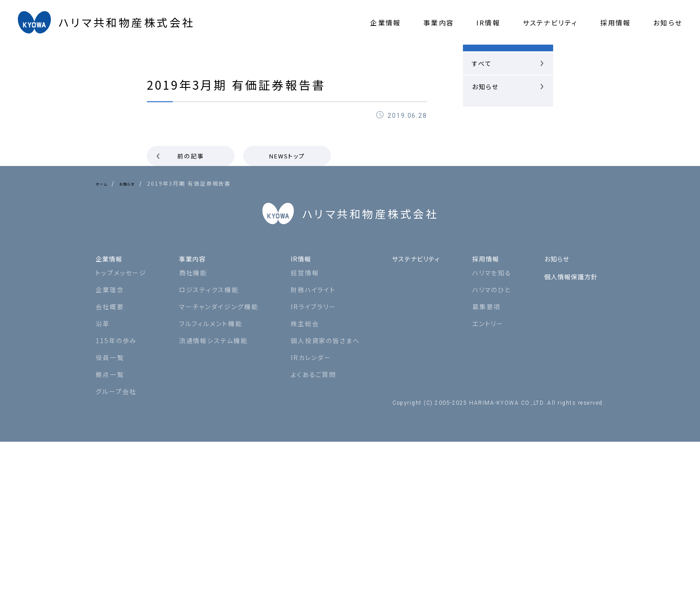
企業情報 (112, 406)
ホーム (104, 183)
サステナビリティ (411, 406)
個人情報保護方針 (569, 424)
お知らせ (137, 183)
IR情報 (296, 406)
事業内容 (192, 406)
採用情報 (484, 406)
